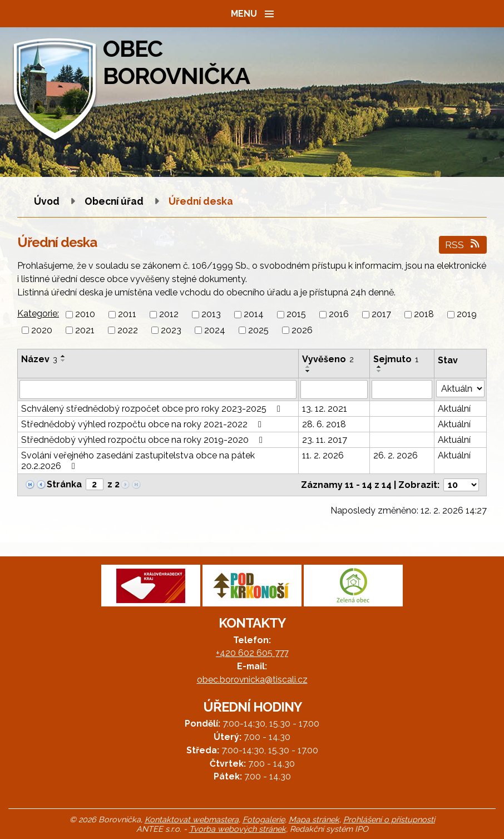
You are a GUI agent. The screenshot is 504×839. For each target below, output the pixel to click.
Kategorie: (38, 314)
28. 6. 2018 (324, 424)
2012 (169, 315)
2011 (127, 315)
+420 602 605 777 (252, 653)
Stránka (64, 484)
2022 (128, 330)
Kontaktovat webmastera (192, 819)
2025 (258, 330)
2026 (302, 330)
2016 (339, 315)
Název (39, 359)
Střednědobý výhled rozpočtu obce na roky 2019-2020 (144, 440)
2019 (467, 315)
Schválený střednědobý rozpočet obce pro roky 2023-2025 (153, 409)
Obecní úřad (115, 201)
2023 (171, 330)
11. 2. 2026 (323, 455)
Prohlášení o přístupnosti (389, 819)
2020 (42, 330)
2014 (254, 315)
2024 (215, 330)
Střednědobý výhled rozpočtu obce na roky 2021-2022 (143, 424)
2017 (381, 315)
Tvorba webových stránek (238, 829)
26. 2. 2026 (396, 455)
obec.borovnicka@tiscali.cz (252, 680)
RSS (463, 245)
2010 (85, 315)
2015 (296, 315)
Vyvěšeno (328, 359)
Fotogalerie (264, 819)
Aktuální (454, 409)
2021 (85, 330)
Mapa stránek (314, 819)
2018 (424, 315)
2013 (211, 315)
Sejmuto (396, 359)
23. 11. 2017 (325, 440)
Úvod (47, 201)
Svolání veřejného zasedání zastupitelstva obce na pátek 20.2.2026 (138, 461)
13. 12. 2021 (325, 409)
